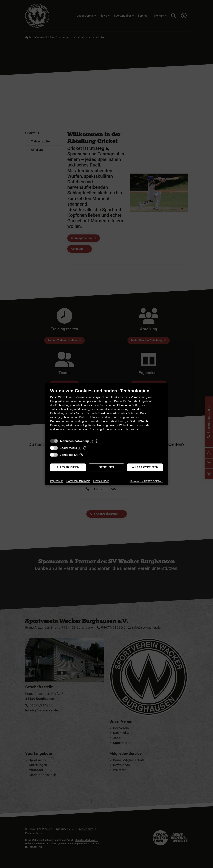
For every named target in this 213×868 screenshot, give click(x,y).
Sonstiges (67, 455)
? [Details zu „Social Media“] (85, 448)
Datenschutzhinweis (78, 481)
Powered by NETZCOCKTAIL (147, 481)
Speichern (106, 467)
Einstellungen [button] (101, 481)
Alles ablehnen (68, 467)
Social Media (68, 448)
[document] (106, 412)
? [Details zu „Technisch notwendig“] (97, 441)
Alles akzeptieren (145, 467)
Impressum (57, 481)
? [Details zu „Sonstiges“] (81, 455)
